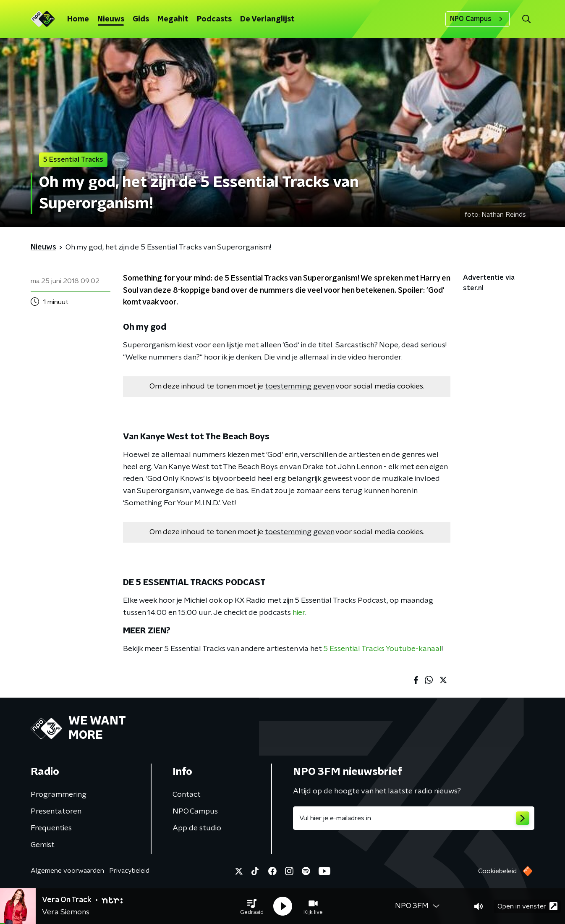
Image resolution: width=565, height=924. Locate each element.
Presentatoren (56, 811)
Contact (187, 795)
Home (78, 19)
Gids (141, 19)
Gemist (43, 845)
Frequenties (51, 828)
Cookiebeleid (497, 871)
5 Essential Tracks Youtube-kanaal (382, 649)
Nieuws (111, 19)
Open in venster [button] (527, 906)
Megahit (173, 19)
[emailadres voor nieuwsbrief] (414, 818)
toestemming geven (300, 386)
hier (299, 613)
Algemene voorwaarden (67, 871)
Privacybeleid (129, 871)
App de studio (197, 828)
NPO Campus (477, 19)
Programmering (59, 795)
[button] (252, 906)
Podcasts (214, 19)
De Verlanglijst (267, 19)
